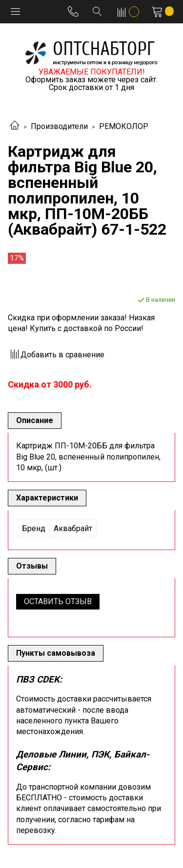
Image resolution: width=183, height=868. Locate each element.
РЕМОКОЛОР (124, 126)
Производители (59, 126)
